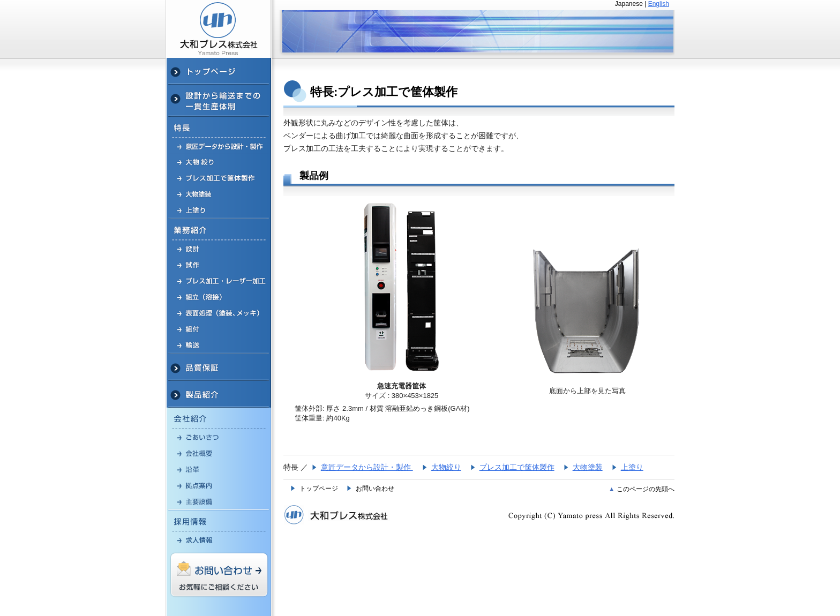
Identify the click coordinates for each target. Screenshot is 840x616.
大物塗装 (588, 467)
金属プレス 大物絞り (219, 162)
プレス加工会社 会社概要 (219, 453)
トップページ (319, 489)
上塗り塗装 (219, 211)
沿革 (219, 469)
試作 (219, 265)
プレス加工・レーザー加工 (219, 281)
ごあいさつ (219, 437)
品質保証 (219, 367)
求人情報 (219, 540)
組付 (219, 329)
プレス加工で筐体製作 (219, 178)
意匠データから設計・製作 (219, 146)
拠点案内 (219, 485)
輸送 (219, 345)
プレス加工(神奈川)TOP (219, 71)
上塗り (632, 467)
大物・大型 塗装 (219, 194)
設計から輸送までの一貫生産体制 (219, 101)
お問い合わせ (375, 489)
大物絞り (446, 467)
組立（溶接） (219, 297)
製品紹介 (219, 394)
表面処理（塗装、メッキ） (219, 313)
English (659, 4)
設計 (219, 249)
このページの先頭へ (646, 489)
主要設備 (219, 502)
